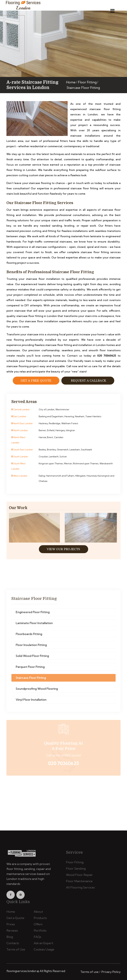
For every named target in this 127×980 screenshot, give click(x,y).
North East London (22, 423)
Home (71, 82)
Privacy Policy (111, 972)
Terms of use (89, 972)
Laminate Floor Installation (34, 625)
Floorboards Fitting (29, 636)
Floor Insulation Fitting (31, 647)
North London (20, 430)
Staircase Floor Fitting (31, 679)
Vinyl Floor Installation (31, 701)
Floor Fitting (87, 82)
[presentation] (13, 529)
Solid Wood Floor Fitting (32, 658)
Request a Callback (88, 381)
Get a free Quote (36, 381)
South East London (22, 450)
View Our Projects (63, 549)
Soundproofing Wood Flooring (37, 690)
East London (19, 416)
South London (20, 457)
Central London (21, 409)
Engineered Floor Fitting (33, 614)
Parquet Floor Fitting (30, 668)
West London (19, 476)
